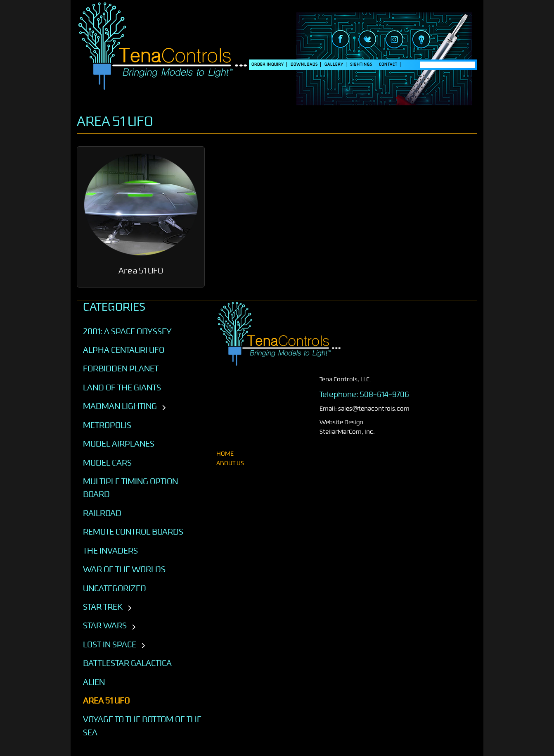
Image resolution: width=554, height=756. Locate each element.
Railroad (102, 513)
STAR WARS (105, 625)
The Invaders (110, 551)
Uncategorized (115, 588)
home (225, 454)
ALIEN (94, 682)
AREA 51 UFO (106, 701)
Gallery (334, 64)
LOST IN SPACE (110, 644)
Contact (388, 64)
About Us (230, 463)
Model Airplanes (119, 444)
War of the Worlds (124, 569)
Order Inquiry (268, 64)
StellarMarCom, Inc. (347, 432)
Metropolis (107, 425)
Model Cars (107, 463)
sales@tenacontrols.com (374, 409)
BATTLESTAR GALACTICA (127, 663)
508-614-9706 (385, 395)
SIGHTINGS (361, 64)
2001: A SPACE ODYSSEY (127, 331)
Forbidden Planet (121, 368)
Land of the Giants (122, 388)
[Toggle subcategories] (164, 408)
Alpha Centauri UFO (124, 350)
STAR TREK (103, 607)
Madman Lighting (120, 406)
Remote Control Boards (133, 532)
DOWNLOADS (304, 64)
